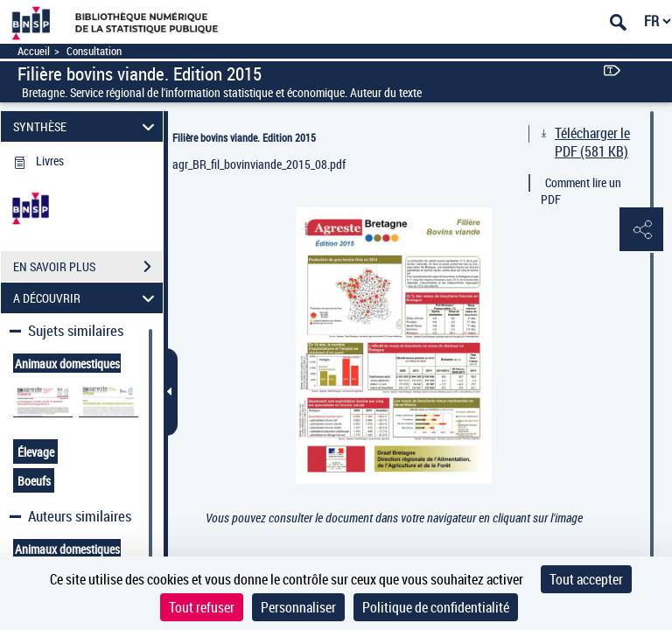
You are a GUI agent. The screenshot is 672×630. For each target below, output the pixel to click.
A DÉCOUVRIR (87, 298)
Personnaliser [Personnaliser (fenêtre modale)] (298, 607)
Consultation (94, 51)
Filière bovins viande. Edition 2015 (244, 137)
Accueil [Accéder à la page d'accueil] (34, 51)
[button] (641, 230)
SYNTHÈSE (87, 126)
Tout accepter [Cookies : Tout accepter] (586, 579)
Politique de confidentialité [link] (436, 607)
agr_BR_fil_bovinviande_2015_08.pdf (259, 164)
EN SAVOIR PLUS (88, 267)
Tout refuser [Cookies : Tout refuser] (202, 607)
